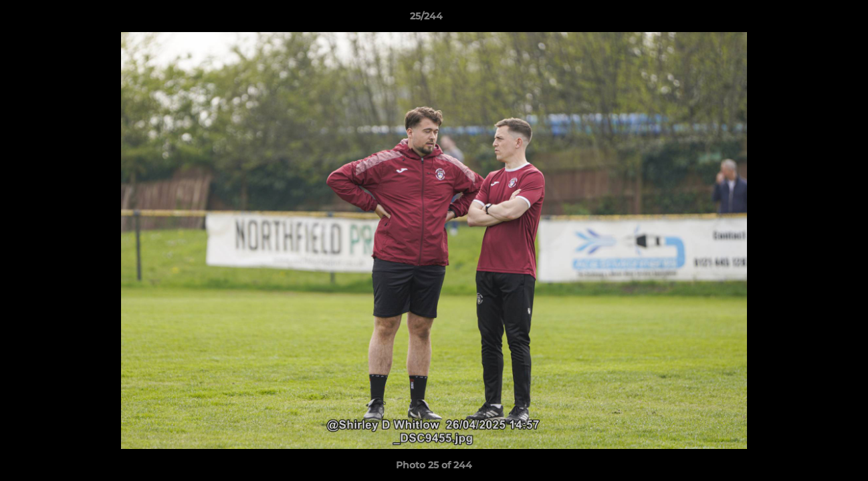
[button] (812, 19)
